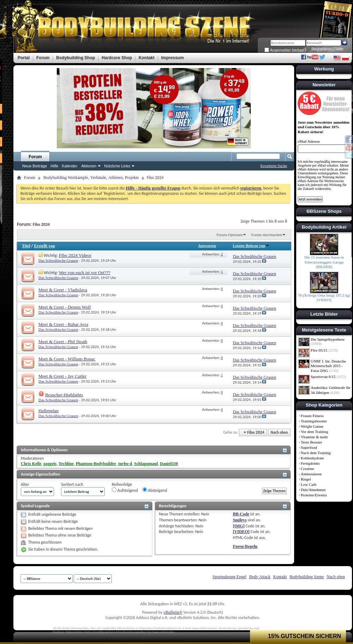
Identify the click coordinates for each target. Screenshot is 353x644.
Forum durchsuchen (267, 235)
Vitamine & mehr (314, 437)
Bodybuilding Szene (307, 577)
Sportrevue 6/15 (323, 377)
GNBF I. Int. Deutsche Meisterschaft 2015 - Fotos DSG (328, 366)
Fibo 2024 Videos (75, 255)
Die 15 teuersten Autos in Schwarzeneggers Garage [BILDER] (324, 262)
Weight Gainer (312, 426)
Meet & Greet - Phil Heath (63, 342)
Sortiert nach (72, 484)
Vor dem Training (314, 432)
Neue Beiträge (35, 166)
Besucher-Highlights (64, 395)
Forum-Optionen (230, 235)
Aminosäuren (311, 474)
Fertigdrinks (310, 463)
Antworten (207, 246)
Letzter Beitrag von (251, 246)
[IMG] (239, 526)
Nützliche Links (117, 166)
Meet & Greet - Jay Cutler (62, 376)
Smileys (240, 520)
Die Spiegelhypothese (328, 339)
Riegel (306, 479)
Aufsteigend (125, 490)
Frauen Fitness (312, 416)
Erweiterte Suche (274, 166)
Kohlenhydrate (312, 458)
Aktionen (89, 166)
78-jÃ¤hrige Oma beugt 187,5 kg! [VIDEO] (324, 298)
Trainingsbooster (314, 421)
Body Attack (260, 577)
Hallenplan (48, 411)
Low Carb (309, 484)
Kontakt (280, 577)
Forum (35, 157)
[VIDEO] (241, 532)
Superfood (309, 447)
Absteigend (155, 490)
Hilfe (340, 49)
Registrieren (322, 49)
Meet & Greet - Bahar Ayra (63, 324)
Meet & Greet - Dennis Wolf (65, 307)
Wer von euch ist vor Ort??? (85, 273)
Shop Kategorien (324, 405)
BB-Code (241, 514)
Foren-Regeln (245, 546)
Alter (25, 484)
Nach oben (279, 432)
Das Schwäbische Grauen (58, 260)
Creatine (307, 469)
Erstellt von (44, 246)
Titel (26, 246)
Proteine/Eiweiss (314, 495)
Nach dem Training (316, 453)
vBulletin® (173, 612)
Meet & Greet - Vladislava (63, 290)
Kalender (69, 166)
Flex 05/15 (319, 350)
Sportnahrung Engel (229, 577)
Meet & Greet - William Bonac (67, 359)
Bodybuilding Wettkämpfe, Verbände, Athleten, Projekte (91, 178)
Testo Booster (312, 442)
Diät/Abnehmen (313, 490)
